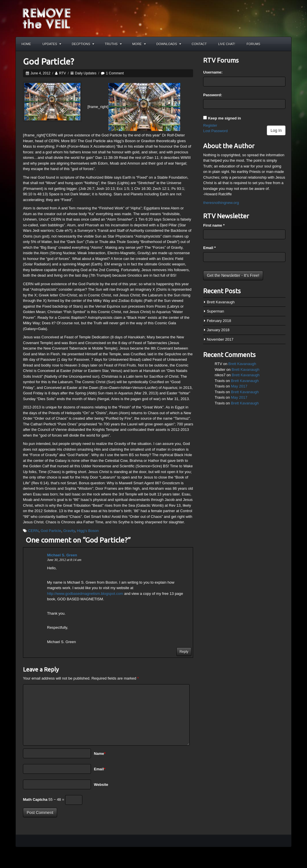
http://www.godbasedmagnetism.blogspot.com (85, 594)
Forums (254, 44)
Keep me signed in (225, 118)
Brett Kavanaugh (221, 302)
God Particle (51, 531)
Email (100, 769)
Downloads (169, 44)
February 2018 (219, 321)
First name (214, 225)
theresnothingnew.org (221, 203)
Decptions (83, 44)
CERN (33, 531)
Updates (52, 44)
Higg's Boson (88, 531)
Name (100, 754)
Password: (213, 95)
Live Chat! (227, 44)
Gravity (69, 531)
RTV (63, 73)
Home (26, 44)
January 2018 (218, 330)
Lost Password (215, 131)
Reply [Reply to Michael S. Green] (184, 652)
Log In (276, 130)
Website (101, 785)
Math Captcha (35, 799)
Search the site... (284, 44)
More (139, 44)
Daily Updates (86, 73)
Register (210, 125)
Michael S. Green (62, 555)
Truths (113, 44)
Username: (213, 72)
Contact (199, 44)
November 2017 (220, 339)
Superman (215, 311)
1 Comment (115, 73)
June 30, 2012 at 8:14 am (64, 560)
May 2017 (239, 386)
